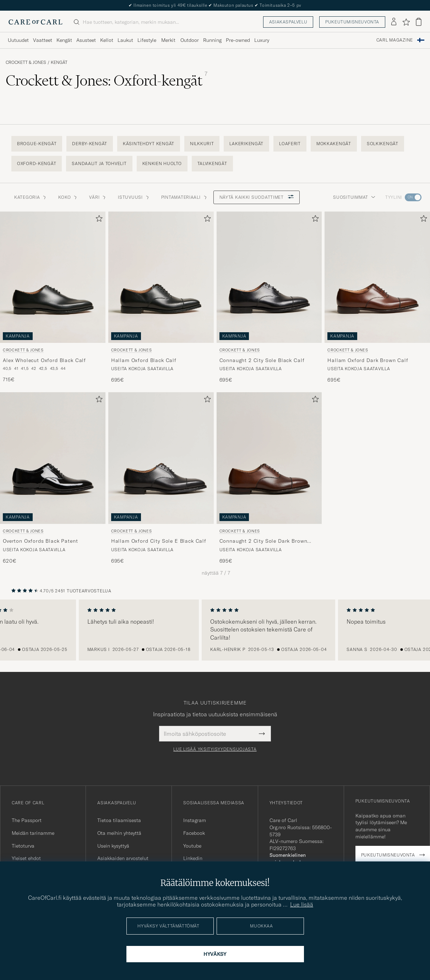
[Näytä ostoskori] (419, 22)
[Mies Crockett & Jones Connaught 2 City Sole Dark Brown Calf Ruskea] (269, 458)
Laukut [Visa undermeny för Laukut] (125, 40)
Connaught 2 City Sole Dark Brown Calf (263, 541)
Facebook (194, 833)
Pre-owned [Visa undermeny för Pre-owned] (238, 40)
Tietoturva (23, 846)
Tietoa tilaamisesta (119, 820)
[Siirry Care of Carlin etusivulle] (36, 22)
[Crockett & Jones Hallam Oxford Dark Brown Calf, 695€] (377, 298)
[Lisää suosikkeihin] (98, 220)
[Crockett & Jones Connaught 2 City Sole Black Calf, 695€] (269, 298)
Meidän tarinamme (33, 833)
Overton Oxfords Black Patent (40, 541)
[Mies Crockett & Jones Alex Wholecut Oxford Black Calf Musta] (53, 277)
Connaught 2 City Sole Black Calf (262, 360)
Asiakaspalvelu (288, 22)
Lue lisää (302, 904)
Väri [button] (98, 197)
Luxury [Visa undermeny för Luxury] (262, 40)
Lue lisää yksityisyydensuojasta (215, 749)
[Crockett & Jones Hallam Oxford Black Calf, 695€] (161, 298)
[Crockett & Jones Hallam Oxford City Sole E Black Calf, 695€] (161, 478)
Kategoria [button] (31, 197)
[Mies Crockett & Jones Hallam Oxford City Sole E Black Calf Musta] (161, 458)
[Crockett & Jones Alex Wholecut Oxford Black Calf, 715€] (53, 298)
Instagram (195, 820)
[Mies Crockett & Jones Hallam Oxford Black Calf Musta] (161, 277)
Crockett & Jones (26, 62)
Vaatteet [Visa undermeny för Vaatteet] (43, 40)
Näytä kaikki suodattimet (257, 197)
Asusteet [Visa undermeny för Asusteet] (86, 40)
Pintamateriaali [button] (184, 197)
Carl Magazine (395, 40)
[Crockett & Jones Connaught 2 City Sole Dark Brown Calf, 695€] (269, 478)
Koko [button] (68, 197)
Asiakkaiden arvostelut (123, 858)
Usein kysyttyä (113, 846)
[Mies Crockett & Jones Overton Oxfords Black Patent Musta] (53, 458)
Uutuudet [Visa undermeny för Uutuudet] (18, 40)
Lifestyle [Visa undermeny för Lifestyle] (147, 40)
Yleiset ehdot (26, 858)
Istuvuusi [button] (134, 197)
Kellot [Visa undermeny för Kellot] (107, 40)
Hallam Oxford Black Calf (144, 360)
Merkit (168, 40)
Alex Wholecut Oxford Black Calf (44, 360)
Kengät (59, 62)
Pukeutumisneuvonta (352, 22)
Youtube (192, 846)
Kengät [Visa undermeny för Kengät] (64, 40)
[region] (215, 630)
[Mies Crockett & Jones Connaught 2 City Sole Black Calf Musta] (269, 277)
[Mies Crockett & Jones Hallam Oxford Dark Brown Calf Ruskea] (377, 277)
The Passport (27, 820)
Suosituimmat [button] (354, 197)
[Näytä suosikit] (406, 22)
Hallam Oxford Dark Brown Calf (368, 360)
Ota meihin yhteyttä (119, 833)
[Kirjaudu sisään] (394, 22)
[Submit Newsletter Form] (262, 734)
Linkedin (193, 858)
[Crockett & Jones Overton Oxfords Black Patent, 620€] (53, 478)
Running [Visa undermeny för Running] (212, 40)
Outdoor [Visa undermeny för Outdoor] (190, 40)
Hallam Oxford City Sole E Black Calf (159, 541)
